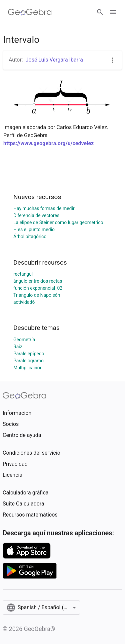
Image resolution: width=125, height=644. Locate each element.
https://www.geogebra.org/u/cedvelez (48, 143)
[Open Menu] (113, 12)
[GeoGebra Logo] (30, 12)
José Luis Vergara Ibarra (54, 60)
